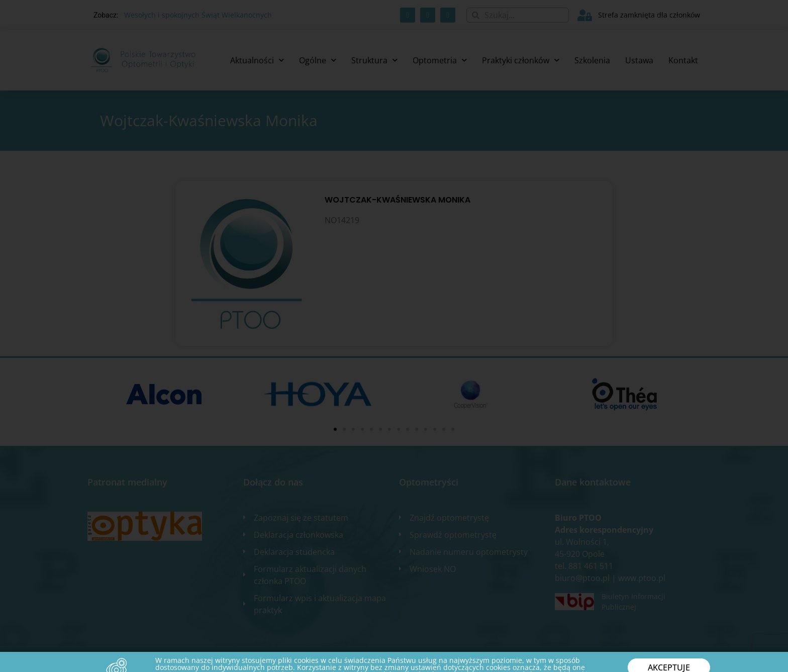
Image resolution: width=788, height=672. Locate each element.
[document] (394, 336)
